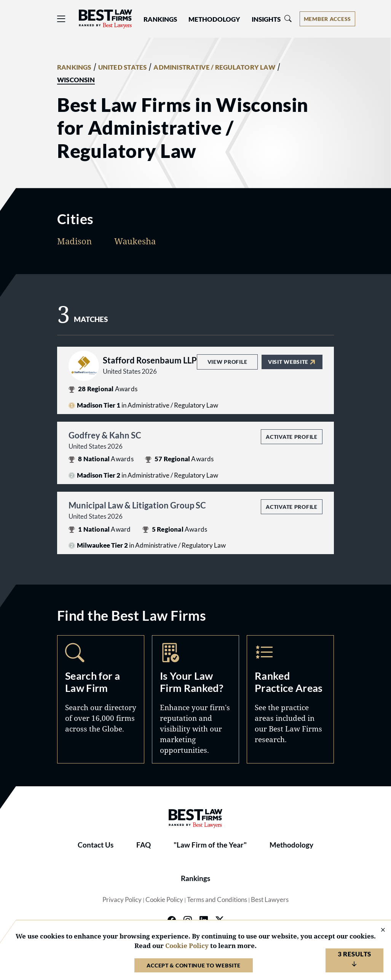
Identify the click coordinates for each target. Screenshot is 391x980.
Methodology (291, 845)
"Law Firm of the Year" (210, 845)
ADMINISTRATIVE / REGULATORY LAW (214, 67)
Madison (74, 241)
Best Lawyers (270, 900)
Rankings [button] (160, 19)
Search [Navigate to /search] (101, 699)
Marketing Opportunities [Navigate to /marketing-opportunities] (195, 699)
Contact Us (96, 845)
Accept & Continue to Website (193, 965)
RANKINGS (74, 67)
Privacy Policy (122, 900)
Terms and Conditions (217, 900)
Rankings (195, 878)
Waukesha (135, 241)
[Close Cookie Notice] (378, 930)
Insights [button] (266, 19)
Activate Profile (291, 437)
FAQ (144, 845)
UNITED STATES (123, 67)
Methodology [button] (214, 19)
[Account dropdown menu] (327, 19)
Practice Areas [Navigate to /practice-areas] (290, 699)
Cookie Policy (164, 900)
